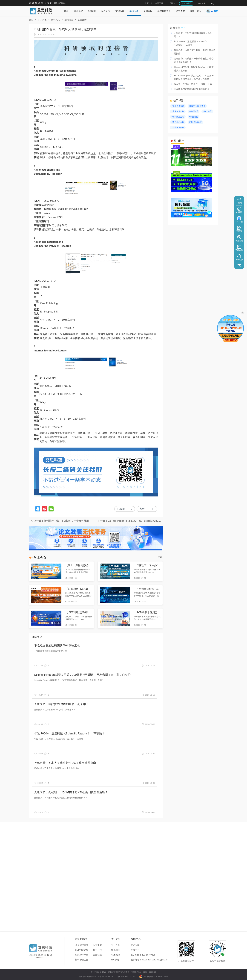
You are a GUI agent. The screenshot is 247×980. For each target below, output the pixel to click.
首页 (147, 3)
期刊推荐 (69, 20)
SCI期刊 (92, 11)
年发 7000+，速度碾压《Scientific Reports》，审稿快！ (69, 734)
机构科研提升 (164, 11)
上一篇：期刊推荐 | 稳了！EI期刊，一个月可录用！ (61, 521)
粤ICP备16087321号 (126, 977)
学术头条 (134, 11)
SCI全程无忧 (81, 950)
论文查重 (180, 11)
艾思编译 (120, 11)
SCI (61, 217)
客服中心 (135, 950)
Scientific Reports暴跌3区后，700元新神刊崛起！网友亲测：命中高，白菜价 (82, 675)
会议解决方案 (82, 945)
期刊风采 (55, 20)
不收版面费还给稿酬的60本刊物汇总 (57, 645)
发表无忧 (106, 11)
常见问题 (135, 945)
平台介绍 (116, 945)
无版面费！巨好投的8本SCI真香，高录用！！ (63, 704)
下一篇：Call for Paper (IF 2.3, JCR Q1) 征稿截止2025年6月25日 (130, 521)
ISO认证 (115, 960)
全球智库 (148, 11)
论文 (93, 153)
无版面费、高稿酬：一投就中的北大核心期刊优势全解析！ (71, 792)
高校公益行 (195, 11)
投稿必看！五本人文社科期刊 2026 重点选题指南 (65, 763)
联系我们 (116, 950)
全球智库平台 (82, 955)
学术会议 (78, 11)
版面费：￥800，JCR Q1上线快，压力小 (194, 84)
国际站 (173, 3)
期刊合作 (98, 950)
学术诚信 (116, 955)
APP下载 (98, 945)
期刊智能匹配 (82, 960)
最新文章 (98, 955)
